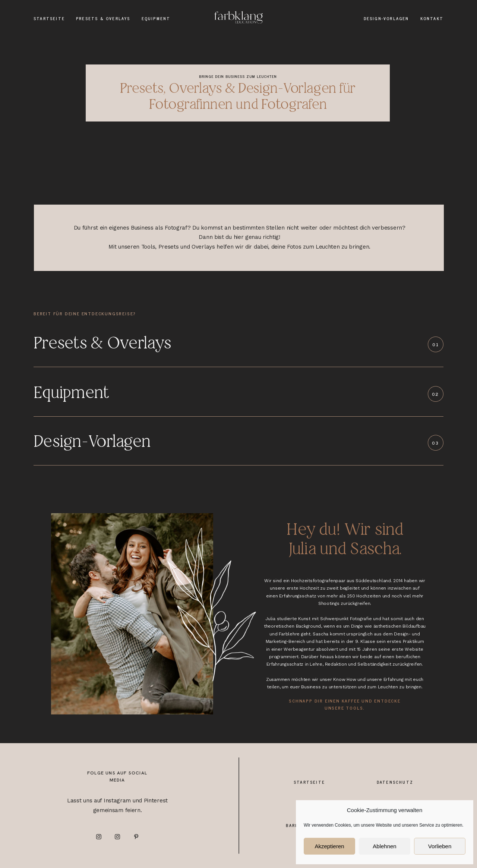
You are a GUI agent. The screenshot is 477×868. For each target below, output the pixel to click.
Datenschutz (395, 782)
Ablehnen (384, 846)
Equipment (156, 18)
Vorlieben (440, 846)
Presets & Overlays (103, 18)
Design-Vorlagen (386, 18)
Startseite (49, 18)
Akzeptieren (329, 846)
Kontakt (432, 18)
